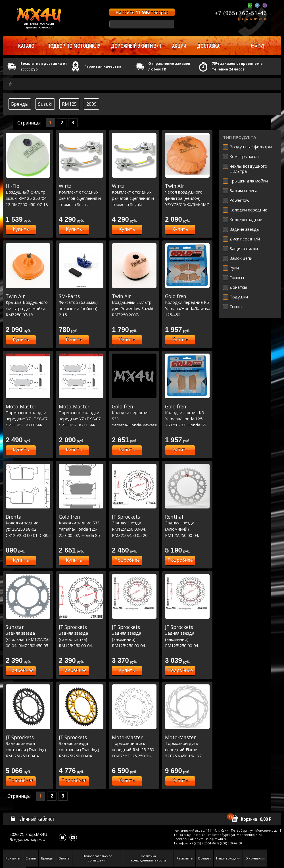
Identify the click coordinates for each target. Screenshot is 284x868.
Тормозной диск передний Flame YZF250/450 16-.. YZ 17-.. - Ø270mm (187, 749)
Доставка (208, 46)
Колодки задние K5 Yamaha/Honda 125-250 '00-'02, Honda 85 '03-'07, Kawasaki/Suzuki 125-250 (187, 425)
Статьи (31, 858)
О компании (255, 858)
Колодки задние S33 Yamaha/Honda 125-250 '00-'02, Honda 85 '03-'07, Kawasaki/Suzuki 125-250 (81, 535)
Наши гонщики (228, 858)
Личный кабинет (33, 819)
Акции (179, 46)
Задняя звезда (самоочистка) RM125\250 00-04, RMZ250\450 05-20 (81, 639)
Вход (257, 45)
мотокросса (34, 840)
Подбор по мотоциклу (74, 46)
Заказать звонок (251, 19)
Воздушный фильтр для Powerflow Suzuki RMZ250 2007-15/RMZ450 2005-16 (134, 308)
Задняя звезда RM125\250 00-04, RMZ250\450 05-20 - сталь (134, 529)
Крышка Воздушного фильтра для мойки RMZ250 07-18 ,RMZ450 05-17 (28, 308)
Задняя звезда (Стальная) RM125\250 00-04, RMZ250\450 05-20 (28, 639)
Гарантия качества (103, 66)
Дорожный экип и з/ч (136, 46)
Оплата (64, 858)
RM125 (69, 104)
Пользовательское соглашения (98, 858)
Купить (21, 229)
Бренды (20, 104)
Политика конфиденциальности (148, 858)
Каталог (27, 46)
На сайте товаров (142, 12)
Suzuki (45, 104)
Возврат (205, 858)
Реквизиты (185, 858)
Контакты (13, 858)
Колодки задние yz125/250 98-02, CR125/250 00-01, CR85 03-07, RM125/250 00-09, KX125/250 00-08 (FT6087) (28, 535)
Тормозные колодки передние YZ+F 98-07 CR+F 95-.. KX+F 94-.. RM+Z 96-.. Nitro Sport (81, 419)
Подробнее (127, 560)
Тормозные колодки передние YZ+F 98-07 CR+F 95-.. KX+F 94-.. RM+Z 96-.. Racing (28, 419)
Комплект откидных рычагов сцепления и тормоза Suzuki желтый (81, 198)
